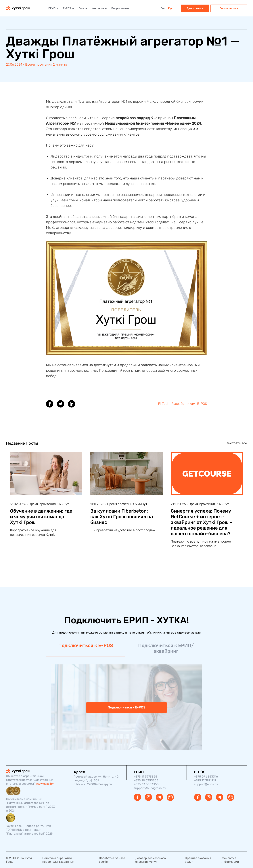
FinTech (164, 404)
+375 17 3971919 (205, 780)
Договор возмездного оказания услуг (151, 860)
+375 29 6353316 (206, 777)
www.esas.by (45, 784)
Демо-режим (195, 8)
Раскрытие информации (230, 860)
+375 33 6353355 (146, 784)
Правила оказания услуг (198, 860)
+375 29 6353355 (146, 780)
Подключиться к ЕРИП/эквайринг (166, 648)
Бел (163, 8)
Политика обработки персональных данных (58, 860)
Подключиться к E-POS (86, 646)
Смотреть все (236, 443)
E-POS (202, 404)
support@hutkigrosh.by (150, 788)
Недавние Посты (22, 443)
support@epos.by (206, 784)
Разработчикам (183, 404)
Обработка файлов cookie (112, 860)
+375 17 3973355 (145, 777)
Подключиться (229, 8)
